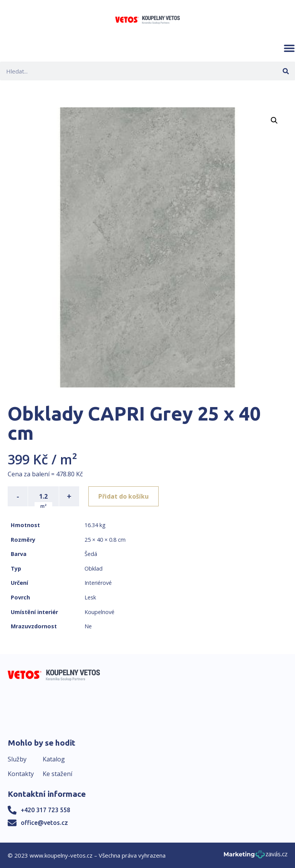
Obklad (94, 568)
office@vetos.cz (44, 823)
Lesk (90, 597)
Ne (88, 626)
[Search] (286, 71)
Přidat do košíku (123, 496)
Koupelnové (99, 612)
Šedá (91, 554)
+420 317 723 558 (46, 810)
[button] (289, 48)
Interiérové (98, 583)
